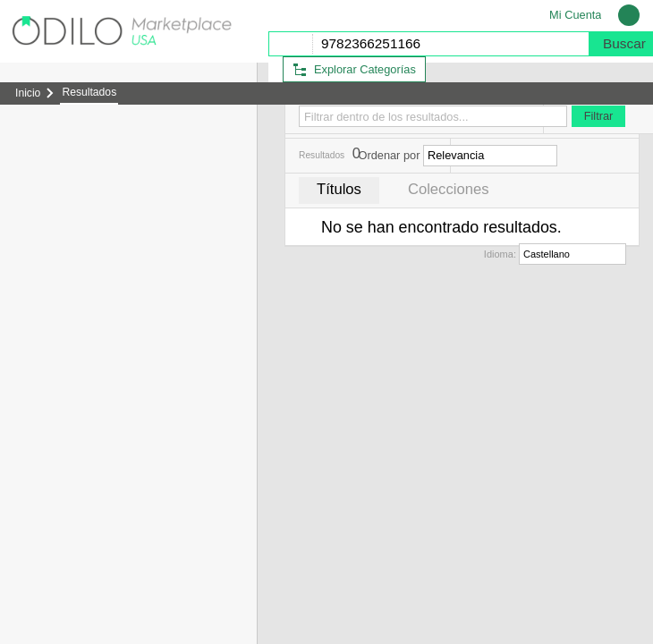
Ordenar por (389, 155)
